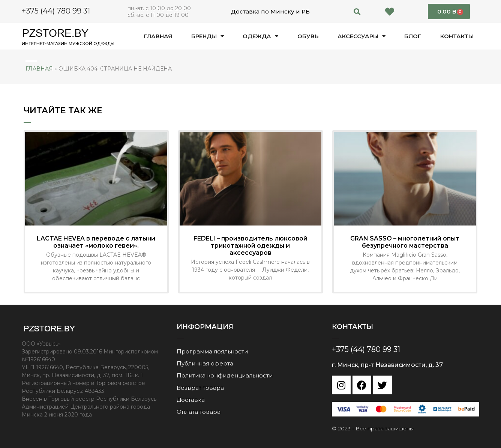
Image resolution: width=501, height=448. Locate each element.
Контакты (457, 36)
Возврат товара (200, 387)
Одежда (260, 36)
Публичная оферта (205, 363)
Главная (158, 36)
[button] (357, 11)
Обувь (308, 36)
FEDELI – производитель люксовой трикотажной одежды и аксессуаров (250, 246)
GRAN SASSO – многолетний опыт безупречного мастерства (405, 242)
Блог (413, 36)
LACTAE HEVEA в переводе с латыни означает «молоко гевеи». (96, 242)
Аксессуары (361, 36)
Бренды (208, 36)
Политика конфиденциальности (225, 375)
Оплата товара (199, 411)
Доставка (191, 399)
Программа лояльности (212, 351)
